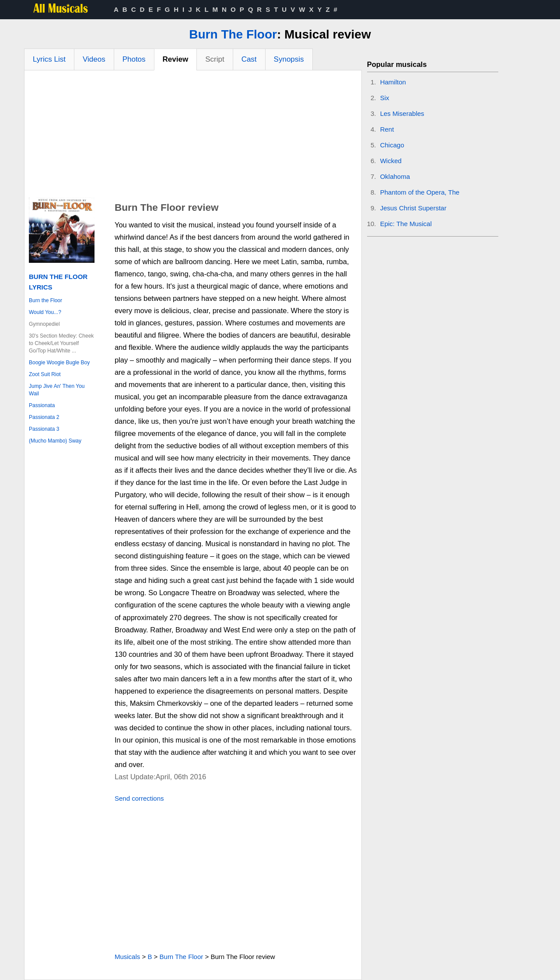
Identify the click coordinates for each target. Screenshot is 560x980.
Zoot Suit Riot (45, 374)
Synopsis (289, 59)
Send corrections (139, 798)
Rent (387, 129)
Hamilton (393, 82)
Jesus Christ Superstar (413, 208)
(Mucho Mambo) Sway (55, 441)
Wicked (391, 161)
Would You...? (45, 312)
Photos (134, 59)
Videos (94, 59)
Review (176, 59)
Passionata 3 (44, 429)
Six (385, 98)
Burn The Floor (233, 34)
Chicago (392, 145)
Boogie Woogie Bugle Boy (59, 363)
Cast (249, 59)
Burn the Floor (45, 300)
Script (215, 59)
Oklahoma (395, 176)
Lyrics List (49, 59)
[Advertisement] (193, 136)
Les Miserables (402, 113)
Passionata (42, 405)
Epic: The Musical (406, 224)
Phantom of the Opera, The (420, 192)
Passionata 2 (44, 417)
